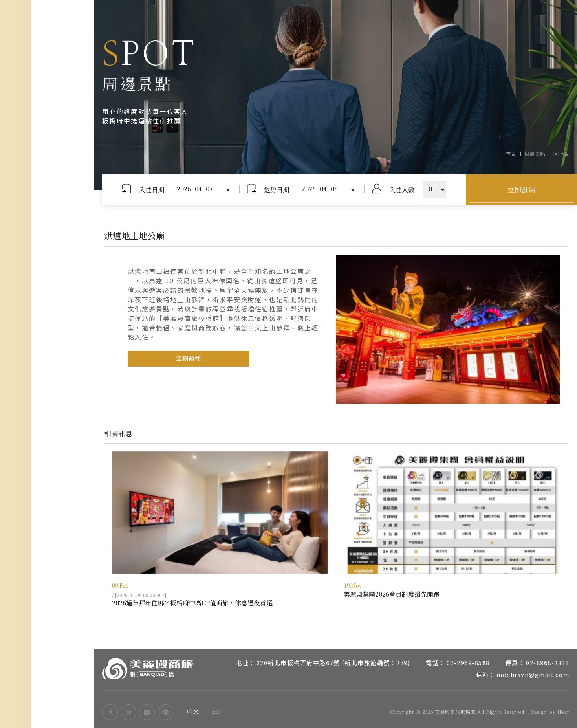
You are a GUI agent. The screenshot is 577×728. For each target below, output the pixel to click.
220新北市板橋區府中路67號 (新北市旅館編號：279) (333, 663)
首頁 (511, 154)
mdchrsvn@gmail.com (533, 674)
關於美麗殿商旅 (47, 309)
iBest (563, 712)
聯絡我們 (47, 447)
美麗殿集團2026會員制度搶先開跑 (392, 594)
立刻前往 (189, 359)
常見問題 (47, 427)
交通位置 (47, 368)
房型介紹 (47, 329)
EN (67, 688)
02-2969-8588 (468, 663)
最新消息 (47, 407)
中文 (25, 688)
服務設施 (47, 348)
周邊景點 (47, 388)
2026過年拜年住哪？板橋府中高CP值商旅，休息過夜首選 (192, 603)
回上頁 (561, 154)
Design (539, 712)
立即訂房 (522, 189)
